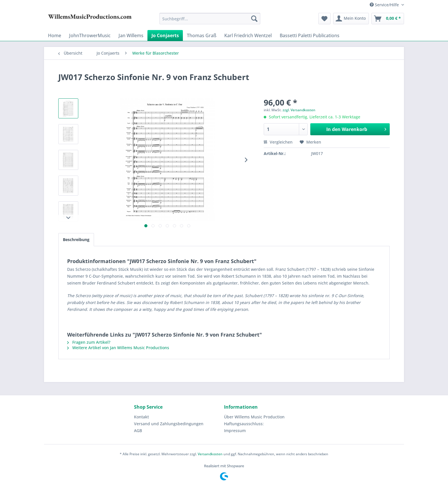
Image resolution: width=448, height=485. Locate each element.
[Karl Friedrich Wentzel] (248, 35)
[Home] (55, 35)
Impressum (235, 431)
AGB (138, 431)
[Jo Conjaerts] (165, 35)
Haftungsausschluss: (244, 424)
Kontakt (141, 417)
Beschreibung (76, 239)
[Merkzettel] (324, 19)
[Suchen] (254, 19)
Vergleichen (278, 142)
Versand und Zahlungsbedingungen (169, 424)
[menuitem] (210, 19)
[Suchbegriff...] (210, 19)
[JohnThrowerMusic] (90, 35)
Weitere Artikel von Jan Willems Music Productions (118, 348)
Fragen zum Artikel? (89, 342)
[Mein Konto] (351, 19)
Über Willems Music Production (254, 417)
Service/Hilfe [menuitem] (385, 5)
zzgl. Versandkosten (299, 110)
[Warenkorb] (388, 19)
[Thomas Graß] (202, 35)
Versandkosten (210, 454)
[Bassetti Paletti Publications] (310, 35)
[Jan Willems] (131, 35)
